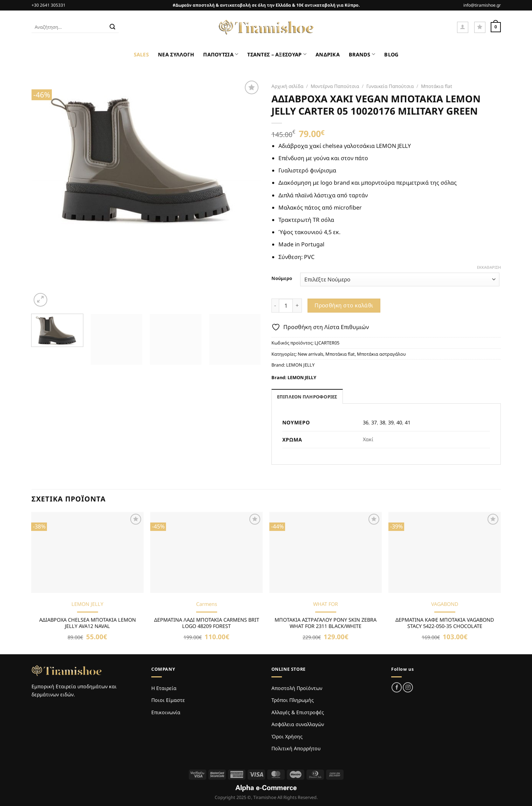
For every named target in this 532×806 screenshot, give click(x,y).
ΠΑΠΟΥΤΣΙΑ (221, 54)
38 (382, 422)
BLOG (391, 54)
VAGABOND (445, 604)
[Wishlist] (480, 27)
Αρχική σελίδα (287, 86)
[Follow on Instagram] (408, 687)
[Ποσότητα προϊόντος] (286, 306)
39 (391, 422)
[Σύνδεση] (463, 27)
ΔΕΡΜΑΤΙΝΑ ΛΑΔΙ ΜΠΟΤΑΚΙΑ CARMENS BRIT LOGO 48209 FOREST (207, 623)
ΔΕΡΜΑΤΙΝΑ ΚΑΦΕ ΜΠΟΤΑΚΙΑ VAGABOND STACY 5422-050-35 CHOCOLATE (445, 623)
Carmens (207, 604)
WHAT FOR (326, 604)
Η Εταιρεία (164, 688)
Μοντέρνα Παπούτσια (335, 86)
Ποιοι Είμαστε (168, 700)
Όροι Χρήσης (287, 736)
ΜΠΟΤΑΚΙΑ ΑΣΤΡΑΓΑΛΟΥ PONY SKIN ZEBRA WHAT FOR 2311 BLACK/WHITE (326, 623)
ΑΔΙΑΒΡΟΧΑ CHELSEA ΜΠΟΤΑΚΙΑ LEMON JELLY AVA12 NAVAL (88, 623)
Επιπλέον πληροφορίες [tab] (307, 397)
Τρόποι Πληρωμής (293, 700)
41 (408, 422)
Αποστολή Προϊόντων (297, 688)
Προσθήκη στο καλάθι (344, 305)
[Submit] (112, 27)
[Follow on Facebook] (397, 687)
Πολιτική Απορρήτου (296, 748)
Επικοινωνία (166, 712)
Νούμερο (282, 279)
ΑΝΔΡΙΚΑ (328, 54)
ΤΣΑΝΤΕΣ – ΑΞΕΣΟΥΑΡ (277, 54)
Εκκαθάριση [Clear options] (489, 267)
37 (374, 422)
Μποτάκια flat (437, 86)
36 (366, 422)
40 (399, 422)
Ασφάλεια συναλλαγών (298, 724)
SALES (141, 54)
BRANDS (362, 54)
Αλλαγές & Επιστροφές (298, 712)
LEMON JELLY (300, 365)
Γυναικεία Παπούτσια (390, 86)
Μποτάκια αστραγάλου (381, 354)
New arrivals (310, 354)
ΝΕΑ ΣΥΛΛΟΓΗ (176, 54)
